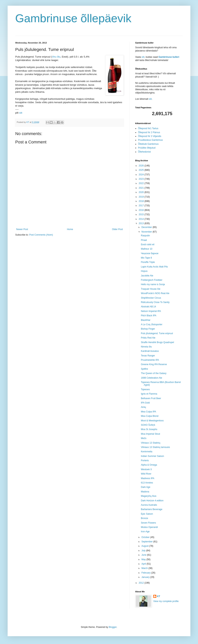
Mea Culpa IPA (148, 412)
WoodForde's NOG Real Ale (155, 293)
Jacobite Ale (147, 276)
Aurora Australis (149, 505)
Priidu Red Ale (148, 338)
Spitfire (144, 369)
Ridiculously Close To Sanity (155, 302)
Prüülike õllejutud (147, 148)
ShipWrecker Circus (151, 298)
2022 (142, 183)
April (144, 564)
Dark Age (146, 487)
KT (159, 596)
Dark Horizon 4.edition (152, 501)
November (147, 232)
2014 (142, 219)
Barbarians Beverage (152, 509)
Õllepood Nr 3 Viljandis (150, 136)
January (146, 577)
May (144, 559)
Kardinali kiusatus (150, 351)
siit (21, 113)
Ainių (143, 407)
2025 (142, 170)
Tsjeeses (145, 389)
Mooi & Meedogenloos (152, 421)
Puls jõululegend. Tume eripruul (157, 333)
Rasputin (145, 236)
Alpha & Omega (149, 465)
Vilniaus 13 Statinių (151, 443)
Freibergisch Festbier (152, 280)
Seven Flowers (148, 523)
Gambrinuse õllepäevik (73, 18)
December (147, 227)
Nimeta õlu (146, 347)
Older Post (117, 229)
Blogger (113, 627)
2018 (142, 201)
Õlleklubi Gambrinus (148, 144)
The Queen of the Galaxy (154, 373)
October (146, 537)
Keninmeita (147, 452)
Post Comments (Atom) (41, 235)
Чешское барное (150, 253)
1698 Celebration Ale (151, 378)
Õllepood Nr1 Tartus (148, 128)
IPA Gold (145, 403)
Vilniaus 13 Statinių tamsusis (155, 447)
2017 (142, 206)
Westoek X (146, 469)
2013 (142, 223)
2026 (142, 166)
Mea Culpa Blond (150, 416)
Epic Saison (147, 514)
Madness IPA (148, 478)
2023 (142, 179)
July (144, 551)
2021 (142, 188)
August (145, 546)
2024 (142, 175)
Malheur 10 (147, 249)
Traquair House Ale (151, 289)
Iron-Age (145, 532)
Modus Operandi (149, 527)
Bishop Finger (148, 329)
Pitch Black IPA (149, 316)
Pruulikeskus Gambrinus (150, 140)
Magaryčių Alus (149, 496)
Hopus (144, 271)
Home (70, 229)
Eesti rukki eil (148, 244)
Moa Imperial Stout (150, 434)
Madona (145, 492)
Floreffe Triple (148, 262)
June (144, 555)
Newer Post (22, 229)
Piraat (144, 240)
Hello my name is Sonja (153, 284)
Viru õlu (56, 57)
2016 (142, 210)
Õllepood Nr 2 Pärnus (149, 132)
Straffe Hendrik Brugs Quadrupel (157, 342)
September (147, 542)
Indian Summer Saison (152, 456)
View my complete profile (166, 601)
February (146, 573)
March (145, 568)
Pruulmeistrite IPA (150, 360)
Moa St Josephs (149, 429)
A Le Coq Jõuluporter (152, 324)
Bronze (145, 518)
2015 (142, 214)
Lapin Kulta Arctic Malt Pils (154, 267)
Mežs (144, 438)
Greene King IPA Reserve (154, 364)
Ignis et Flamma (149, 394)
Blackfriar (146, 320)
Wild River (146, 474)
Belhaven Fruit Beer (151, 398)
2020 (142, 192)
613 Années (147, 483)
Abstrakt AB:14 (148, 307)
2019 (142, 197)
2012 (142, 583)
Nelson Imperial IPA (151, 311)
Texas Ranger (148, 356)
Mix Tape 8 (146, 258)
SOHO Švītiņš (148, 425)
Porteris (145, 460)
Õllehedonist (144, 152)
